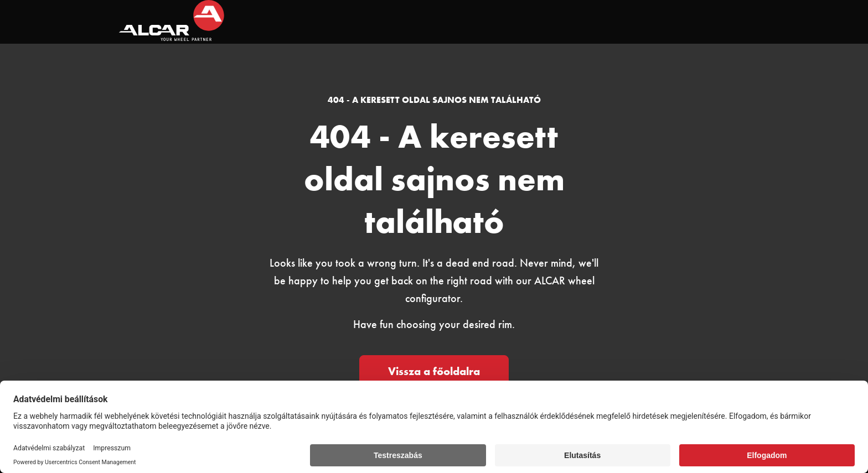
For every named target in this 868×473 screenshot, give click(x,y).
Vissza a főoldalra (434, 371)
